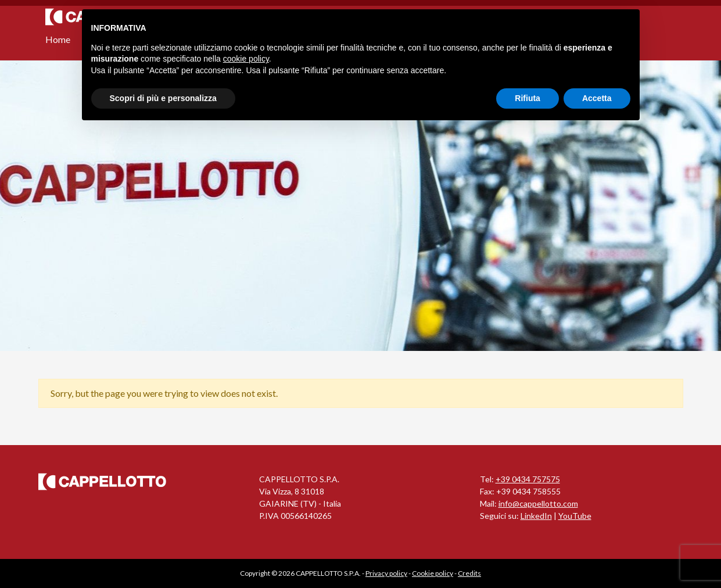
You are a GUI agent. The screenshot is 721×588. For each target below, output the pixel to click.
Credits (469, 573)
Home (58, 39)
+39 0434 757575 (528, 479)
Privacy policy (386, 573)
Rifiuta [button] (528, 98)
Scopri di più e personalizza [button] (163, 98)
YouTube (575, 516)
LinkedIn (536, 516)
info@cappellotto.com (538, 503)
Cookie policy (433, 573)
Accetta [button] (597, 98)
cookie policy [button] (246, 59)
